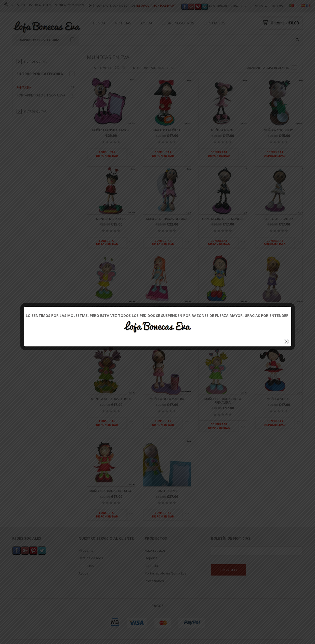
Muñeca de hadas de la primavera (223, 418)
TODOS (171, 85)
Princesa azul (167, 508)
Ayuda (146, 23)
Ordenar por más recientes (268, 85)
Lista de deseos (91, 575)
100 (160, 85)
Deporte (151, 575)
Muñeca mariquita (111, 236)
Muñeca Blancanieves (223, 324)
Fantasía (24, 104)
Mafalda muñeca (167, 148)
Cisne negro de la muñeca (223, 236)
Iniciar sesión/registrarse (223, 6)
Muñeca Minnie (223, 148)
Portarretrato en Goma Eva (41, 112)
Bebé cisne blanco (279, 236)
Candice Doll (279, 324)
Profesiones (154, 598)
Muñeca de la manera (167, 416)
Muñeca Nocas (279, 416)
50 (153, 85)
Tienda (99, 23)
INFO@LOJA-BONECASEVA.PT (156, 5)
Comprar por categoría (45, 40)
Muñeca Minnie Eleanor (111, 148)
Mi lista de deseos (269, 6)
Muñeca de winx (167, 324)
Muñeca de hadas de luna (167, 236)
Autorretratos (155, 567)
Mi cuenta (86, 567)
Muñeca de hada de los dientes (111, 326)
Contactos (214, 23)
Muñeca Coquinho (279, 148)
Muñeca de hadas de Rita (111, 416)
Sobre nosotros (178, 23)
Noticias (123, 23)
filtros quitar (35, 79)
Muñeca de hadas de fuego (111, 508)
